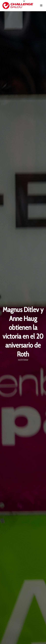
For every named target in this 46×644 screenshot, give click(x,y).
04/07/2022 (23, 360)
